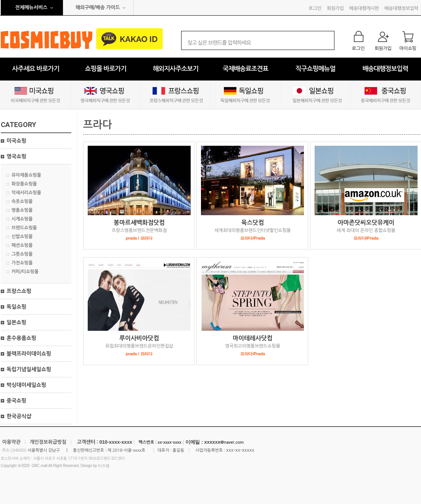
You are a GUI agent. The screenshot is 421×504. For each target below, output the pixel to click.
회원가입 (335, 8)
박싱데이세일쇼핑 (26, 385)
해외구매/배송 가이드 (98, 7)
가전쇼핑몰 (22, 263)
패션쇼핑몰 (22, 245)
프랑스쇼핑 (19, 291)
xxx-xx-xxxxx (240, 450)
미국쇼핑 (16, 141)
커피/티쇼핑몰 (25, 272)
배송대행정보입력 (401, 8)
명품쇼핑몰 (22, 210)
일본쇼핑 (16, 322)
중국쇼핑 (16, 401)
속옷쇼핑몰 (22, 201)
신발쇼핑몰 (22, 237)
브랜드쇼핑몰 (24, 228)
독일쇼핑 (16, 307)
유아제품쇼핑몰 (26, 175)
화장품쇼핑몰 (24, 184)
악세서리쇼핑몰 (26, 193)
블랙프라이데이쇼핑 (29, 354)
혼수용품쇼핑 (21, 338)
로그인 (315, 8)
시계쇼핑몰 (22, 219)
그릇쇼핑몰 (22, 254)
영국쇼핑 (16, 156)
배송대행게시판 (364, 8)
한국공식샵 (19, 416)
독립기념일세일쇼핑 (29, 369)
